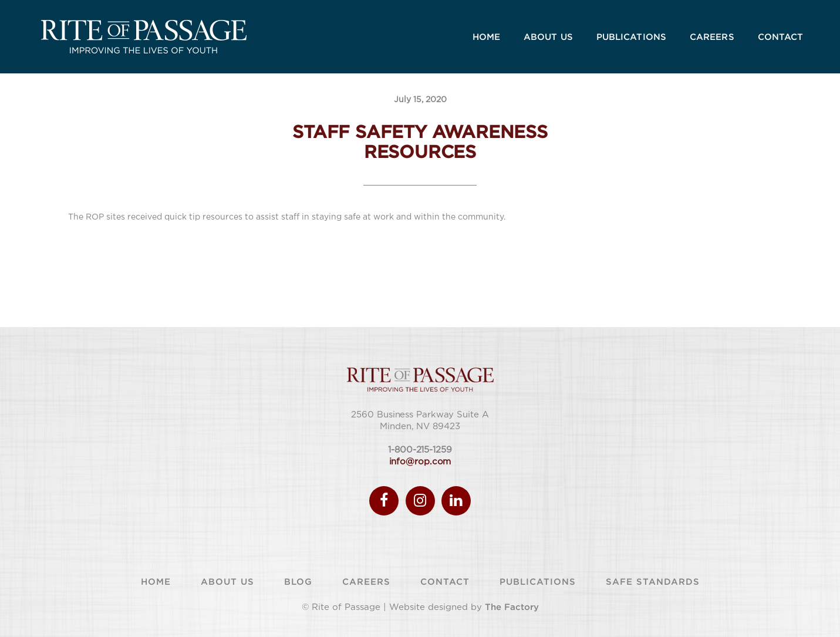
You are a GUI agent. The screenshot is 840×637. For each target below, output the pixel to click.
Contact (445, 581)
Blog (298, 581)
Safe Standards (653, 581)
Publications (538, 581)
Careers (366, 581)
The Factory (512, 606)
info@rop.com (420, 462)
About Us (227, 581)
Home (156, 581)
